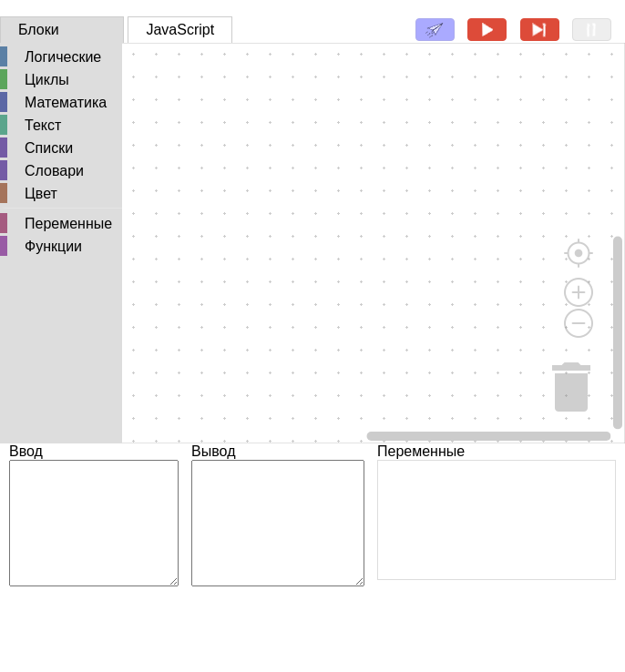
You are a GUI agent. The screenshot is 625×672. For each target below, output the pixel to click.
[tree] (61, 153)
